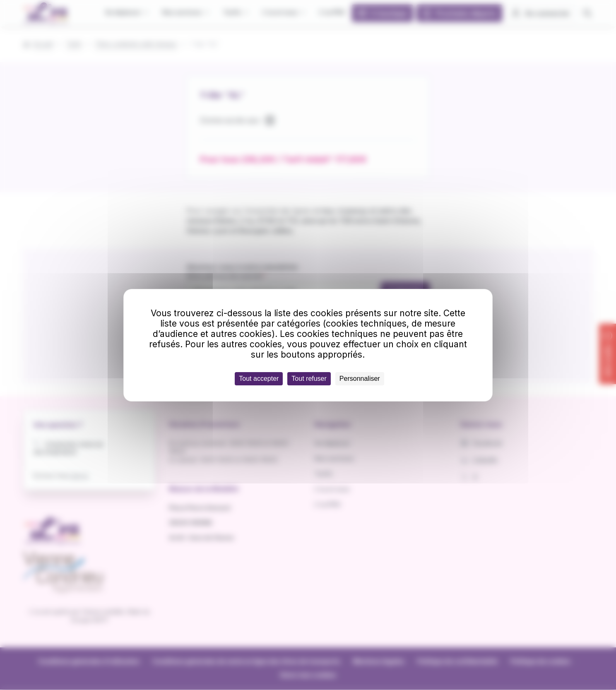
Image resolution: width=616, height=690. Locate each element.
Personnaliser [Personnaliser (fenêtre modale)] (360, 379)
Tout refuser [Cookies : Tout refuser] (309, 379)
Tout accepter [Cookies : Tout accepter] (259, 379)
